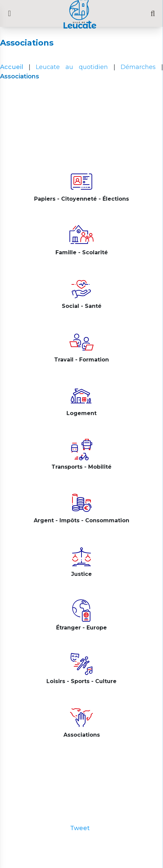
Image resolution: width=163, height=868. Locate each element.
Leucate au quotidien (72, 67)
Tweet (80, 828)
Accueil (12, 67)
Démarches (138, 67)
